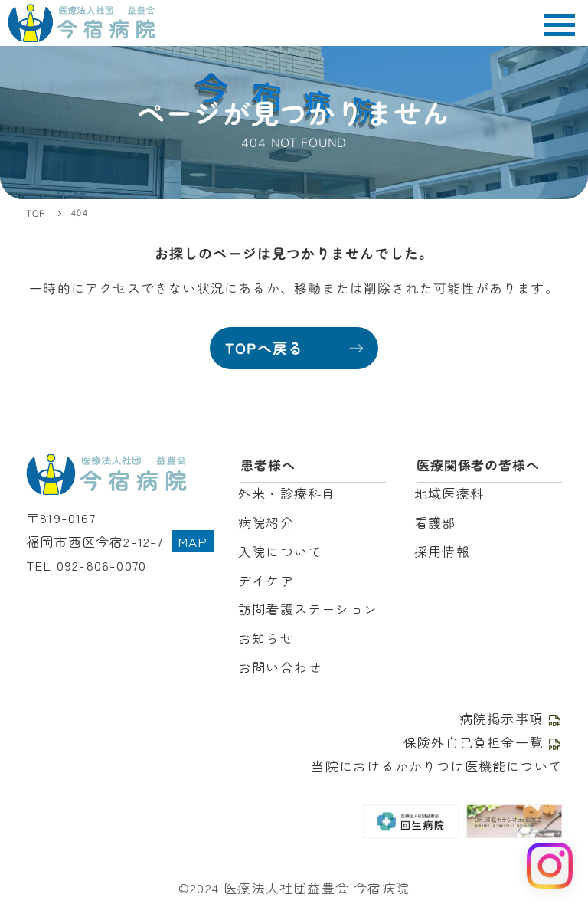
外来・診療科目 (287, 493)
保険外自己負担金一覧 (483, 742)
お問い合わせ (280, 667)
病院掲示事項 (511, 718)
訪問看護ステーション (308, 609)
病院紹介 (266, 522)
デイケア (266, 580)
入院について (280, 551)
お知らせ (266, 638)
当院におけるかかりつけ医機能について (436, 766)
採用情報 (442, 551)
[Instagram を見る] (550, 866)
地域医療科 (449, 493)
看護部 (435, 522)
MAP (193, 541)
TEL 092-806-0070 (86, 565)
